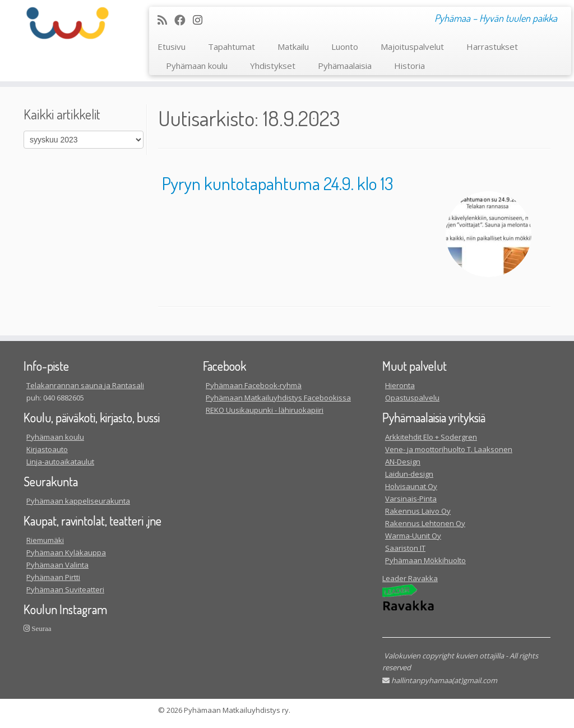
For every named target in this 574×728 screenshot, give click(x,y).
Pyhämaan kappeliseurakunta (78, 501)
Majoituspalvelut (412, 47)
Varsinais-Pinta (411, 499)
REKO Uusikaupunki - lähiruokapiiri (265, 410)
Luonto (345, 47)
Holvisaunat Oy (411, 486)
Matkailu (293, 47)
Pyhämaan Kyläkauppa (66, 552)
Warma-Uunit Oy (413, 536)
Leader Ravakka (410, 578)
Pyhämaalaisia (345, 66)
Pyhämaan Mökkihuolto (425, 560)
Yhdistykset (273, 66)
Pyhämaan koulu (197, 66)
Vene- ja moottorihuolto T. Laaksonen (449, 449)
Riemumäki (45, 540)
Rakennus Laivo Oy (418, 511)
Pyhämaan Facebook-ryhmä (254, 385)
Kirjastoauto (47, 449)
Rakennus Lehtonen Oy (425, 523)
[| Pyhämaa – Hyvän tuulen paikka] (67, 23)
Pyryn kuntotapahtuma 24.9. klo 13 (277, 183)
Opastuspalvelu (412, 398)
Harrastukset (492, 47)
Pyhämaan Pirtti (53, 577)
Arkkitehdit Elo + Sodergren (431, 437)
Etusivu (172, 47)
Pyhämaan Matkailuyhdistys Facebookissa (278, 398)
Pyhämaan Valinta (57, 565)
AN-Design (403, 462)
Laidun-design (409, 474)
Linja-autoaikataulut (60, 462)
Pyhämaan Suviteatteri (65, 589)
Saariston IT (405, 548)
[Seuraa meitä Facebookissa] (184, 20)
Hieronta (400, 385)
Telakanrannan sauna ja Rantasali (85, 385)
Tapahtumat (232, 47)
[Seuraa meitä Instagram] (201, 20)
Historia (409, 66)
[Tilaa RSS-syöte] (166, 20)
